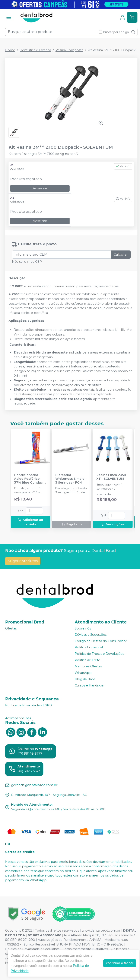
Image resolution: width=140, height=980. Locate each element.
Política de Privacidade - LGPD (28, 705)
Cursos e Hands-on (89, 685)
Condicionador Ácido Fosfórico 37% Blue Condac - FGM (29, 479)
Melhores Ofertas (88, 667)
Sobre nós (83, 628)
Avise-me (40, 188)
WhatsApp (83, 673)
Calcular (121, 254)
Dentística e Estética (35, 50)
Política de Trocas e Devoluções (99, 654)
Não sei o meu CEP (27, 262)
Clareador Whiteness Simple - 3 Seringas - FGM (71, 479)
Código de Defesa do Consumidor (101, 641)
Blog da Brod (85, 679)
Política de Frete (87, 660)
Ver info (123, 166)
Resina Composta (69, 50)
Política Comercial (89, 647)
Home (10, 50)
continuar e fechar (120, 963)
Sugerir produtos (23, 561)
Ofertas (11, 628)
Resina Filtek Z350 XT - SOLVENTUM (111, 477)
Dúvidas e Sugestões (91, 635)
